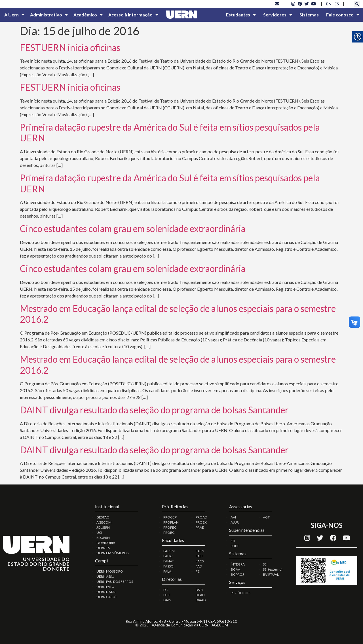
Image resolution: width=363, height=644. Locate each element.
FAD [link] (199, 566)
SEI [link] (265, 564)
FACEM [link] (169, 551)
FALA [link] (167, 571)
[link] (277, 4)
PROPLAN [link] (171, 522)
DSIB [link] (199, 590)
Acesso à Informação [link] (133, 15)
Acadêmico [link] (88, 15)
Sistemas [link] (309, 15)
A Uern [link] (14, 15)
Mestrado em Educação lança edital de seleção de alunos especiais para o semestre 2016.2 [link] (178, 314)
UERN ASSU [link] (105, 576)
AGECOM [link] (104, 522)
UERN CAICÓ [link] (106, 597)
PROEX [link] (201, 522)
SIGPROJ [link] (237, 574)
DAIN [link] (167, 600)
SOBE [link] (235, 546)
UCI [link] (99, 533)
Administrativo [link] (49, 15)
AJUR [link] (235, 522)
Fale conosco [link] (343, 15)
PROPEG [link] (170, 527)
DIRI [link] (166, 590)
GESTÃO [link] (103, 517)
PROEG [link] (169, 533)
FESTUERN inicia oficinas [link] (70, 47)
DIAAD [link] (201, 600)
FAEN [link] (200, 551)
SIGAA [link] (235, 569)
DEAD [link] (200, 595)
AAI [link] (233, 517)
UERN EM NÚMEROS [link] (112, 553)
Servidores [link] (278, 15)
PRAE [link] (200, 527)
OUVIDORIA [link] (106, 543)
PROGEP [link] (170, 517)
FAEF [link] (200, 556)
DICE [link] (167, 595)
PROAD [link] (201, 517)
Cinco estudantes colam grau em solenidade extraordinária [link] (133, 229)
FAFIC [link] (168, 556)
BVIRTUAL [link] (271, 574)
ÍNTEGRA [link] (238, 564)
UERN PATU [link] (105, 587)
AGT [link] (266, 517)
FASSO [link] (168, 566)
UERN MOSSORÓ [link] (110, 571)
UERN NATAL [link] (106, 592)
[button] (357, 4)
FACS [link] (200, 561)
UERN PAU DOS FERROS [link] (115, 582)
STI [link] (233, 541)
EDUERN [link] (103, 538)
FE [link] (198, 571)
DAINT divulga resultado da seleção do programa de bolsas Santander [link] (154, 410)
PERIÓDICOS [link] (240, 593)
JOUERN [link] (103, 527)
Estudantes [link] (241, 15)
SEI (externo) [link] (273, 569)
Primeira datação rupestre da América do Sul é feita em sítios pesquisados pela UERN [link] (170, 132)
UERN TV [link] (103, 548)
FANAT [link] (169, 561)
